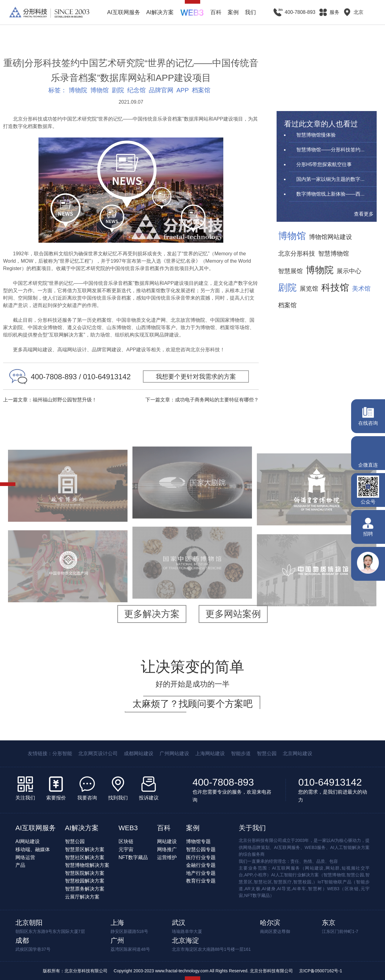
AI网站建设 (28, 841)
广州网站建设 (174, 753)
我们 (250, 12)
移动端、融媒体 (33, 849)
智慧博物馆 (334, 253)
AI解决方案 (160, 12)
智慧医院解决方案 (85, 873)
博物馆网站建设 (330, 237)
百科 (216, 12)
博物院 (78, 90)
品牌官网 (161, 90)
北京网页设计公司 (98, 753)
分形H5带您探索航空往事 (324, 164)
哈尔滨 (270, 923)
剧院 (118, 90)
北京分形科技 (297, 253)
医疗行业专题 (201, 857)
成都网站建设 (139, 753)
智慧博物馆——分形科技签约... (330, 150)
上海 (117, 923)
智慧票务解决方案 (85, 889)
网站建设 (167, 841)
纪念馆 (136, 90)
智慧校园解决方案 (85, 881)
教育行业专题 (201, 881)
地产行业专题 (201, 873)
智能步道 (241, 753)
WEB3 (128, 828)
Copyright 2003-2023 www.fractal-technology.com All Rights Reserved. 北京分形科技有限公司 (203, 971)
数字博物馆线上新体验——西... (330, 194)
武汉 (179, 923)
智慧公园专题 (201, 849)
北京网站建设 (298, 753)
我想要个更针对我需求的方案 (196, 376)
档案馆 (201, 90)
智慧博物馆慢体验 (316, 135)
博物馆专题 (198, 841)
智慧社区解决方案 (85, 857)
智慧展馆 (290, 271)
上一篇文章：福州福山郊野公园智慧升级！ (50, 400)
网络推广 (167, 849)
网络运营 (25, 857)
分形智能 (62, 753)
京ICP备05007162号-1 (321, 971)
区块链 (126, 841)
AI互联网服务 (124, 12)
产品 (20, 865)
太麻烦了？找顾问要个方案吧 (192, 704)
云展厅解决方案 (82, 897)
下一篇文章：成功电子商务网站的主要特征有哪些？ (202, 400)
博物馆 (99, 90)
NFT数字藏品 (133, 857)
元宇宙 (126, 849)
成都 (22, 940)
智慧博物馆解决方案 (87, 865)
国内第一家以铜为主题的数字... (330, 179)
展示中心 (349, 271)
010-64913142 (330, 782)
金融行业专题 (201, 865)
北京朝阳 (29, 923)
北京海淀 (185, 940)
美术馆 (361, 289)
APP (183, 90)
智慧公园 (267, 753)
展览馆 (309, 289)
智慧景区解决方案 (85, 849)
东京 (329, 923)
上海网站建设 (210, 753)
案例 (233, 12)
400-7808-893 (223, 782)
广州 (117, 940)
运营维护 (167, 857)
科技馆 (335, 288)
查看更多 (364, 214)
